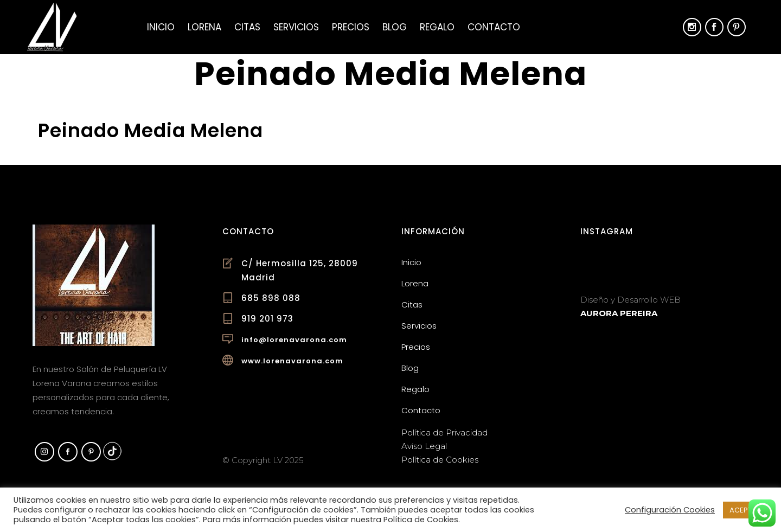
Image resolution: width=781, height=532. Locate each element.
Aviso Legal (424, 446)
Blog (410, 368)
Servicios (419, 326)
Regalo (415, 389)
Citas (412, 305)
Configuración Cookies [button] (670, 510)
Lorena (415, 283)
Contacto (421, 410)
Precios (416, 347)
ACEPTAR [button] (745, 510)
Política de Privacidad (444, 432)
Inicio (411, 262)
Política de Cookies (440, 460)
